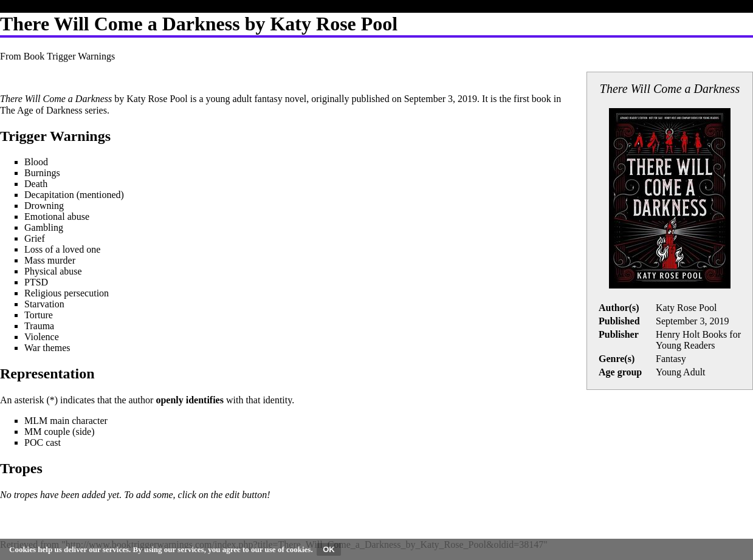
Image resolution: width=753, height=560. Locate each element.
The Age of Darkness (41, 110)
